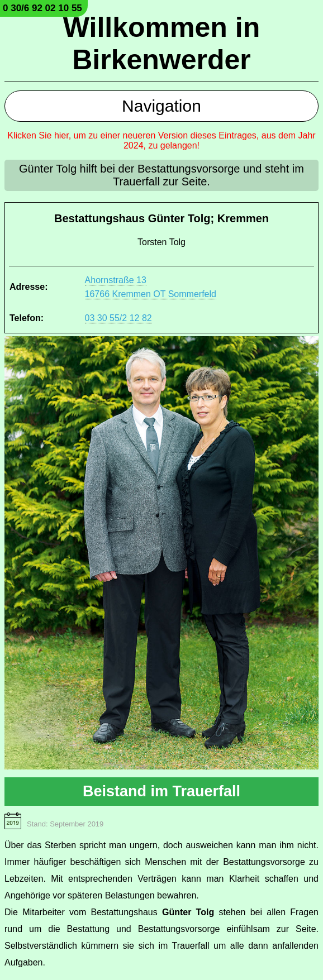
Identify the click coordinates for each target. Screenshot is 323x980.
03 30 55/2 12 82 (118, 318)
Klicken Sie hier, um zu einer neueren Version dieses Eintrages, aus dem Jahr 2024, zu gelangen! (161, 140)
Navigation (161, 106)
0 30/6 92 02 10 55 (42, 8)
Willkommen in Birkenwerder (161, 44)
